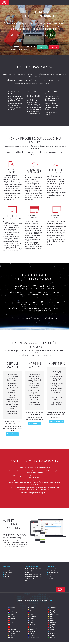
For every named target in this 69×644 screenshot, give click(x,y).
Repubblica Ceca (53, 615)
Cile (10, 620)
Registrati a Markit (12, 434)
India (30, 615)
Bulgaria (12, 617)
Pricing (50, 575)
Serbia (51, 618)
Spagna (51, 626)
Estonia (11, 633)
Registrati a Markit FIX (57, 421)
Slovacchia (52, 622)
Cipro (11, 624)
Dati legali (6, 575)
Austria (11, 609)
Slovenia (51, 624)
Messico (31, 633)
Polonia (51, 609)
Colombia (12, 626)
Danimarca (12, 630)
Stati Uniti (51, 628)
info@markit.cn (33, 571)
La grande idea (52, 569)
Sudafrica (51, 630)
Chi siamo (51, 578)
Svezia (51, 632)
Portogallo (52, 611)
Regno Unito (52, 613)
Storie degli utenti (53, 573)
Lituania (31, 626)
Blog (49, 577)
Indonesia (32, 617)
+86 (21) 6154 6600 (36, 569)
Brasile (11, 615)
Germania (32, 609)
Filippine (12, 635)
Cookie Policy (7, 573)
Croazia (11, 628)
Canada (11, 618)
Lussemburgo (33, 628)
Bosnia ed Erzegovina (15, 613)
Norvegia (32, 635)
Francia (31, 607)
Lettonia (31, 624)
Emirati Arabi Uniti (14, 632)
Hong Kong (32, 613)
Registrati (54, 47)
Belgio (11, 611)
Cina (11, 622)
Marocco (32, 632)
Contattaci (42, 47)
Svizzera (51, 633)
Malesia (31, 630)
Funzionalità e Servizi (54, 571)
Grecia (31, 611)
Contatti (6, 577)
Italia (30, 622)
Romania (51, 617)
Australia (12, 607)
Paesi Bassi (52, 607)
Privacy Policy (8, 571)
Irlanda (31, 618)
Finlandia (12, 637)
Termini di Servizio (9, 569)
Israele (31, 620)
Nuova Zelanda (33, 637)
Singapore (52, 620)
